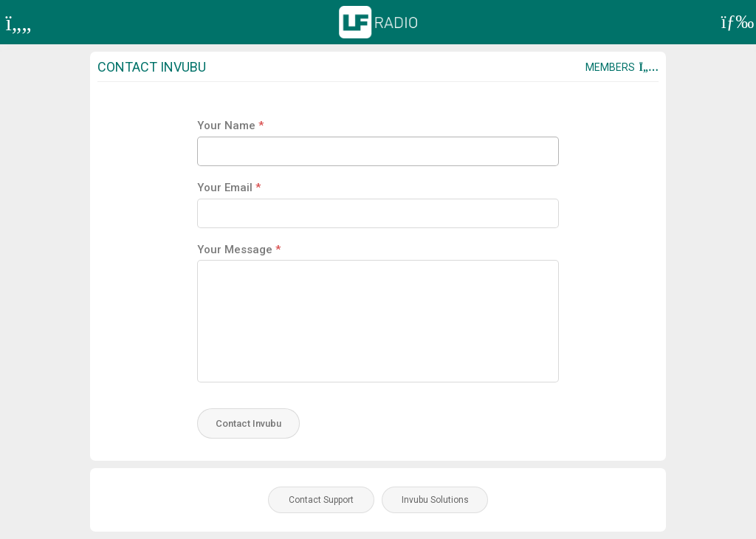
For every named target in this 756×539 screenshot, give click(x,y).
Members (622, 67)
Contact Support (321, 500)
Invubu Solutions (435, 500)
